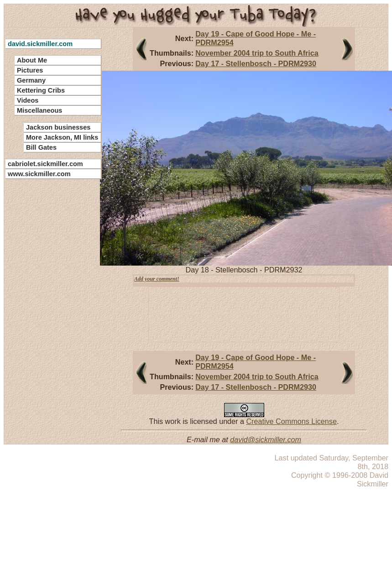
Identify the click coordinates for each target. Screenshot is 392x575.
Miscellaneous (39, 110)
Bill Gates (41, 147)
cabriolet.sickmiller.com (45, 164)
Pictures (30, 70)
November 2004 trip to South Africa (257, 53)
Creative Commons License (291, 421)
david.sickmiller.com (40, 44)
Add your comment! (157, 279)
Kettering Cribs (41, 90)
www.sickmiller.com (39, 174)
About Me (32, 60)
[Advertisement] (48, 319)
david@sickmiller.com (266, 439)
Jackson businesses (58, 127)
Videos (28, 100)
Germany (31, 80)
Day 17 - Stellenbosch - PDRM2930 (256, 63)
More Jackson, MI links (62, 137)
